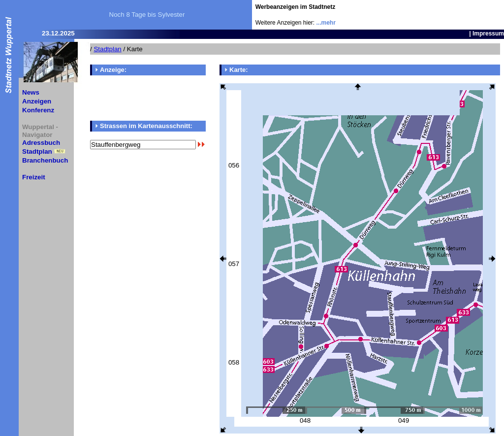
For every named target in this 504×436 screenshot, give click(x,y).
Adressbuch (41, 143)
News (31, 92)
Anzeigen (37, 101)
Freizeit (34, 177)
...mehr (326, 23)
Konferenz (38, 110)
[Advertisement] (446, 15)
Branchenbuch (45, 160)
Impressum (488, 34)
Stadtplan (37, 151)
